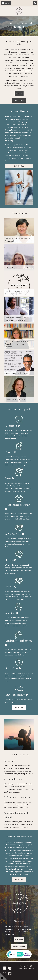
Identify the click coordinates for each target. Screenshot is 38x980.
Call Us (19, 93)
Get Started (19, 101)
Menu (6, 3)
